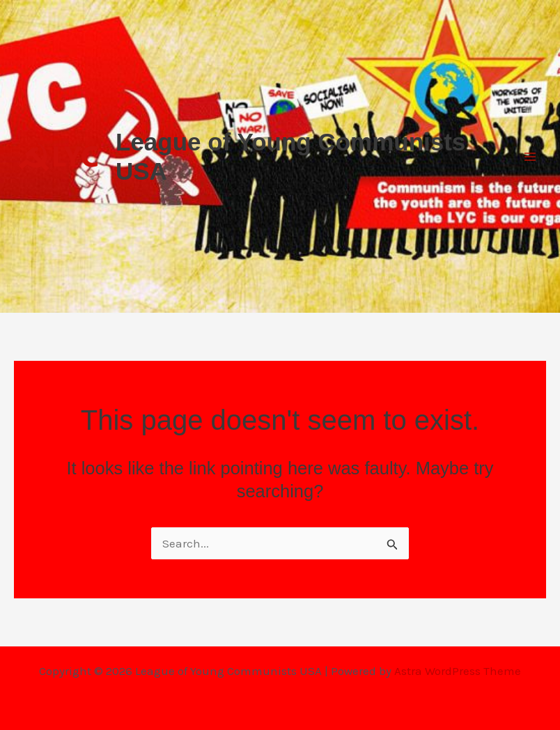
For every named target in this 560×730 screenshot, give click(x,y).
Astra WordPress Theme (458, 671)
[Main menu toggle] (531, 157)
